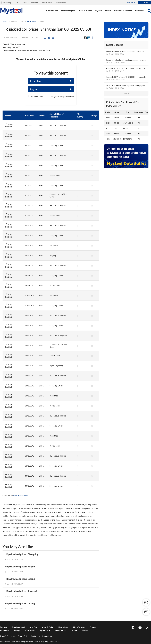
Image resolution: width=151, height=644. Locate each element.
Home (5, 22)
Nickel (85, 630)
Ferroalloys (63, 627)
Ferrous (3, 627)
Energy (17, 630)
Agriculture (45, 630)
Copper (93, 627)
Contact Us (36, 636)
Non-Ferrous (79, 627)
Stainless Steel (18, 627)
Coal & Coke (48, 627)
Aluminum (5, 630)
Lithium (74, 630)
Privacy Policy (47, 3)
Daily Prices (32, 22)
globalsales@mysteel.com (64, 97)
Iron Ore (33, 627)
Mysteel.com (61, 3)
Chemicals (30, 630)
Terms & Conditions (31, 3)
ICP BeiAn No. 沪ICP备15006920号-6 (46, 642)
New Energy (60, 630)
